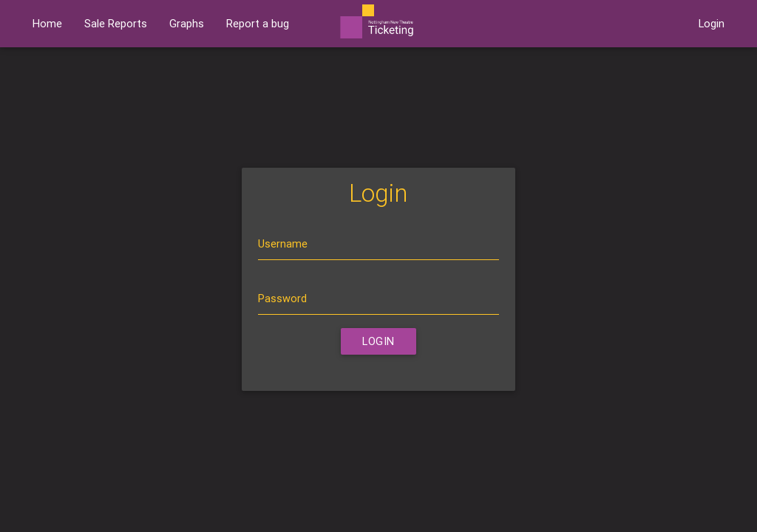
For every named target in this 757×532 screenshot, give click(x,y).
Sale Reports (116, 23)
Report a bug (258, 23)
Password (282, 298)
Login (712, 23)
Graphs (187, 23)
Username (283, 243)
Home (47, 23)
